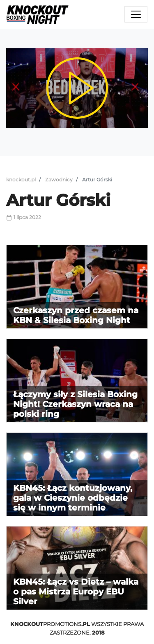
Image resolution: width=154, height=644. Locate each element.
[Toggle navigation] (136, 14)
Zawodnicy (59, 180)
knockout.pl (21, 180)
